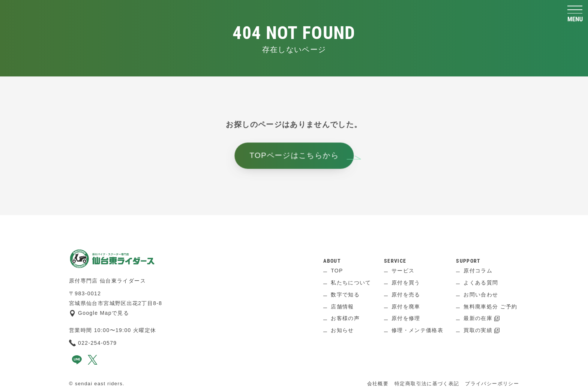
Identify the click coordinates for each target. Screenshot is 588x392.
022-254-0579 (93, 343)
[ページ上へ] (294, 226)
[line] (77, 363)
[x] (93, 363)
